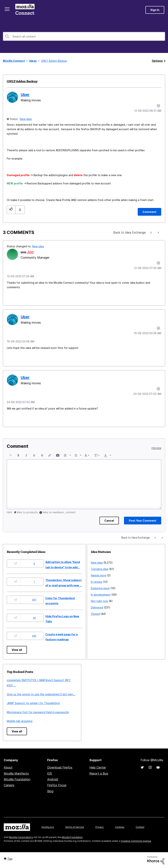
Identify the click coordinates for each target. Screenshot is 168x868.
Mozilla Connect (25, 10)
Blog (50, 791)
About (8, 767)
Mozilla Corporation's (21, 837)
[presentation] (11, 455)
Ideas (33, 61)
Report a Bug (99, 773)
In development (101, 595)
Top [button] (10, 859)
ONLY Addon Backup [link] (54, 61)
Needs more (99, 575)
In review (97, 582)
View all (17, 650)
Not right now (100, 601)
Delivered (97, 607)
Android (53, 779)
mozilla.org (48, 827)
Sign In (155, 10)
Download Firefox (60, 767)
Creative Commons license (136, 841)
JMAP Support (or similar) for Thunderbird (33, 703)
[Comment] (149, 212)
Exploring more (100, 588)
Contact (140, 827)
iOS (50, 773)
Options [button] (157, 61)
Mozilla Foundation (17, 779)
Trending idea (100, 569)
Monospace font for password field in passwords (38, 712)
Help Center (98, 767)
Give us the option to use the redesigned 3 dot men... (41, 694)
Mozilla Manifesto (16, 773)
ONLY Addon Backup (22, 81)
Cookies (120, 827)
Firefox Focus (57, 785)
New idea (26, 119)
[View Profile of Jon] (30, 252)
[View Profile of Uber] (25, 95)
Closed (95, 614)
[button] (11, 210)
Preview (156, 448)
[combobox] (84, 36)
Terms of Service (75, 827)
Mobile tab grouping (20, 721)
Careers (9, 785)
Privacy (100, 827)
